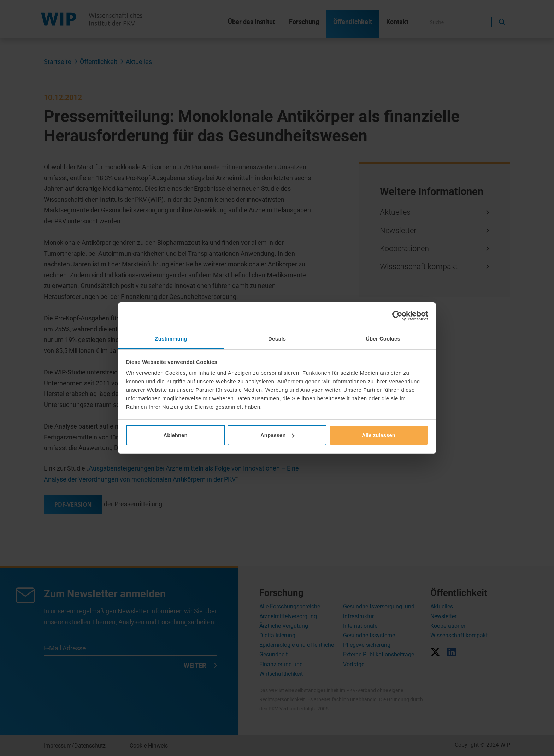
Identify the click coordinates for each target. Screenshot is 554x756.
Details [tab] (277, 339)
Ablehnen (175, 435)
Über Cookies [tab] (383, 339)
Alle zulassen (379, 435)
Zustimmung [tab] (171, 339)
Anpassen (277, 435)
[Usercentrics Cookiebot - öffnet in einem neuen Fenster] (397, 316)
